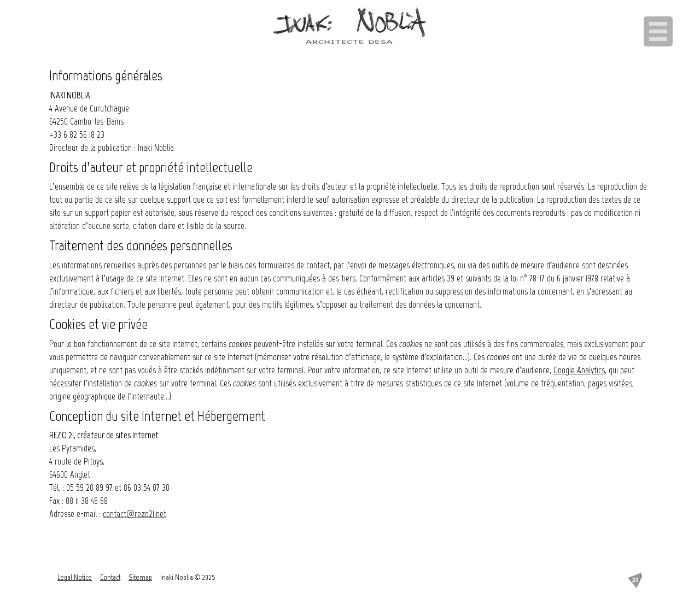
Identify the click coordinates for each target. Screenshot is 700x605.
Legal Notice (75, 577)
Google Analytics (579, 370)
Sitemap (140, 577)
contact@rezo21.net (135, 514)
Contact (110, 577)
